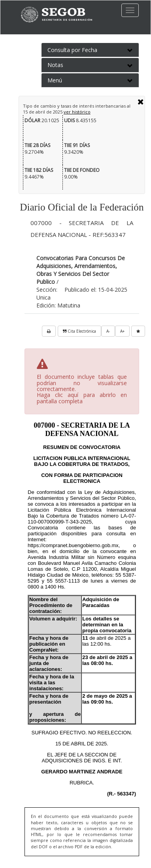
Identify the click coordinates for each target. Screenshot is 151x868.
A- (108, 331)
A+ (122, 331)
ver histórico (77, 112)
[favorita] (138, 331)
